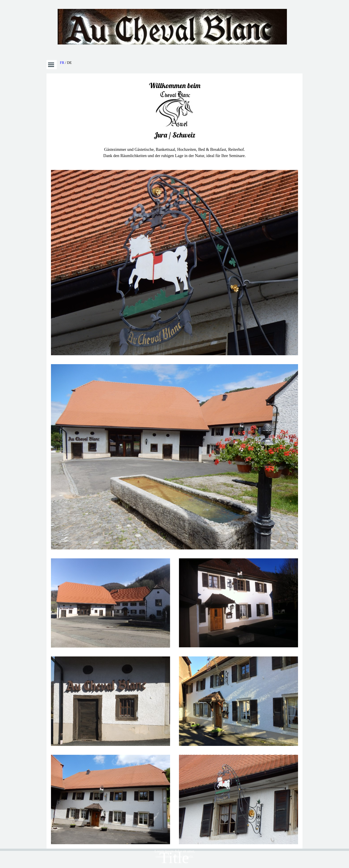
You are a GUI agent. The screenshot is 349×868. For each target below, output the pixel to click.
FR (62, 63)
